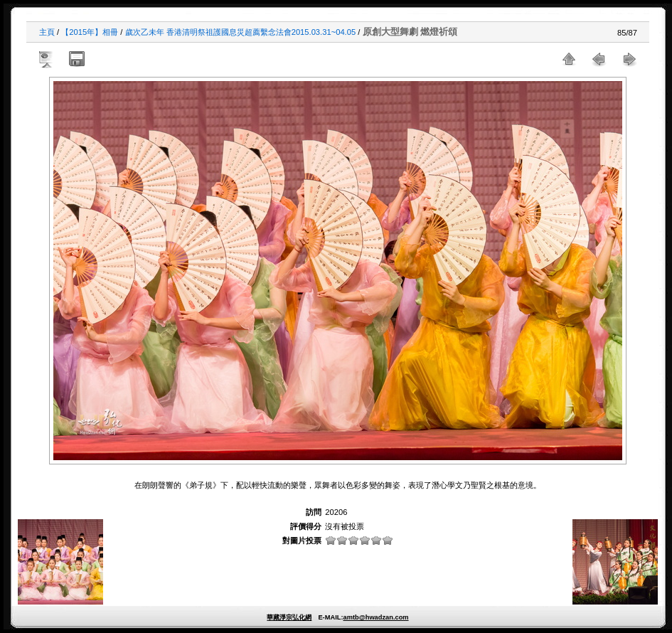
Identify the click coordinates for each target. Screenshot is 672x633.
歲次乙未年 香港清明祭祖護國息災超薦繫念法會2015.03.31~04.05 (241, 32)
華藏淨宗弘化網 (289, 617)
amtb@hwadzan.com (375, 617)
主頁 (47, 32)
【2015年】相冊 (90, 32)
